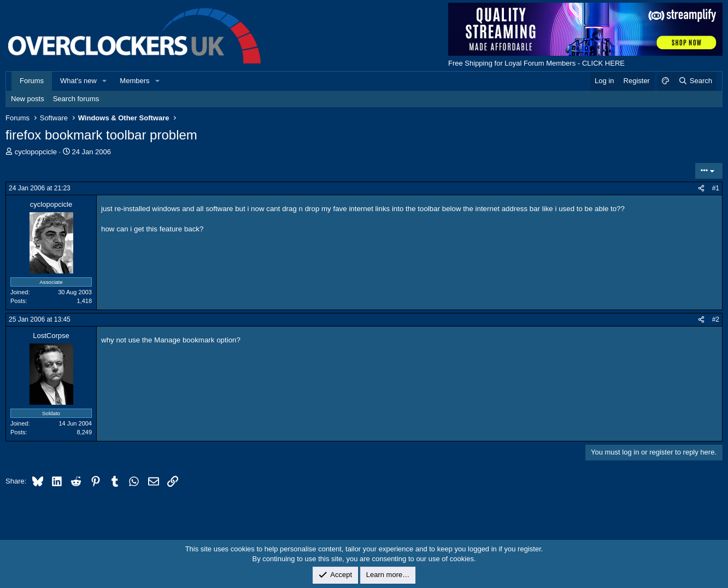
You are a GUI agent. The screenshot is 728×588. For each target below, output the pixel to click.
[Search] (695, 81)
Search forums (76, 99)
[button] (105, 81)
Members (134, 81)
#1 (716, 188)
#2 (716, 319)
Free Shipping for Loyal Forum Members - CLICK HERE (536, 63)
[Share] (701, 188)
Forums (32, 81)
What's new (78, 81)
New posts (28, 99)
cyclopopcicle (36, 152)
